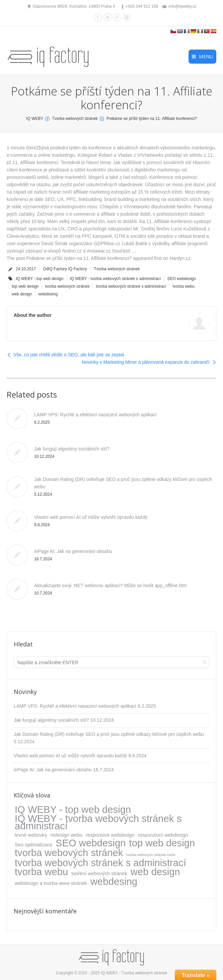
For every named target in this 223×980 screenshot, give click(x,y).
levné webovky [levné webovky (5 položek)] (31, 835)
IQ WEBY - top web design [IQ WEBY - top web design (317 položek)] (73, 810)
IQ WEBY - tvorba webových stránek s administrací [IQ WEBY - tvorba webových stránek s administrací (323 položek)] (98, 822)
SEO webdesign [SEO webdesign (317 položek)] (91, 843)
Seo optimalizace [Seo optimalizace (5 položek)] (33, 845)
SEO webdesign (181, 279)
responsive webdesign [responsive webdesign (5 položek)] (110, 835)
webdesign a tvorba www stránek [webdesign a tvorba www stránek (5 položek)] (51, 883)
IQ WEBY (35, 119)
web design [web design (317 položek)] (155, 872)
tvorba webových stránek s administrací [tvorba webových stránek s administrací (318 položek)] (100, 863)
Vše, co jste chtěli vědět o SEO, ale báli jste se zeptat (69, 355)
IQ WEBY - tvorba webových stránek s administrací (116, 279)
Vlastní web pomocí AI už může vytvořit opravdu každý (91, 517)
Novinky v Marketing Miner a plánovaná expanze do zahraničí (146, 362)
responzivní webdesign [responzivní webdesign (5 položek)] (163, 835)
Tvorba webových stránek (75, 119)
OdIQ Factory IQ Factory (65, 269)
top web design (25, 286)
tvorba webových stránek (67, 286)
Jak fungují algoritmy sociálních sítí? (72, 449)
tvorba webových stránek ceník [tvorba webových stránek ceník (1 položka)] (151, 855)
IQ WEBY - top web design (40, 279)
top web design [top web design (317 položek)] (162, 843)
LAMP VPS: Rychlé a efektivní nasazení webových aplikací (95, 415)
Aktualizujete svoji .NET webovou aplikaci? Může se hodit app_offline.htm (110, 585)
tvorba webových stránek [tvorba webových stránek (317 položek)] (69, 853)
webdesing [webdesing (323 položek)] (114, 882)
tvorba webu (184, 286)
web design (22, 294)
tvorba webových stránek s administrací (131, 286)
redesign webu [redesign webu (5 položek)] (66, 835)
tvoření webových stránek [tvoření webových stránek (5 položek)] (99, 873)
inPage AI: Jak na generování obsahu (73, 551)
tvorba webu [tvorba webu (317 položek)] (41, 872)
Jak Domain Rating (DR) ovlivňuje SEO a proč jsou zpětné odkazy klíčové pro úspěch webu (109, 734)
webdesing (48, 294)
